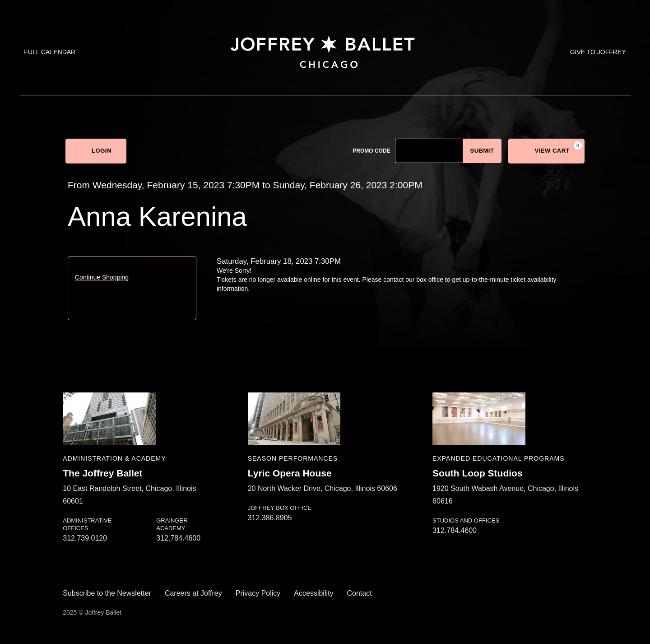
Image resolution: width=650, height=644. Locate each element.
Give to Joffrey (598, 52)
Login (96, 151)
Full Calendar (50, 52)
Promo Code (371, 151)
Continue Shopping (102, 277)
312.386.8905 (270, 518)
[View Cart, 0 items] (546, 151)
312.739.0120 (85, 538)
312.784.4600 (178, 538)
